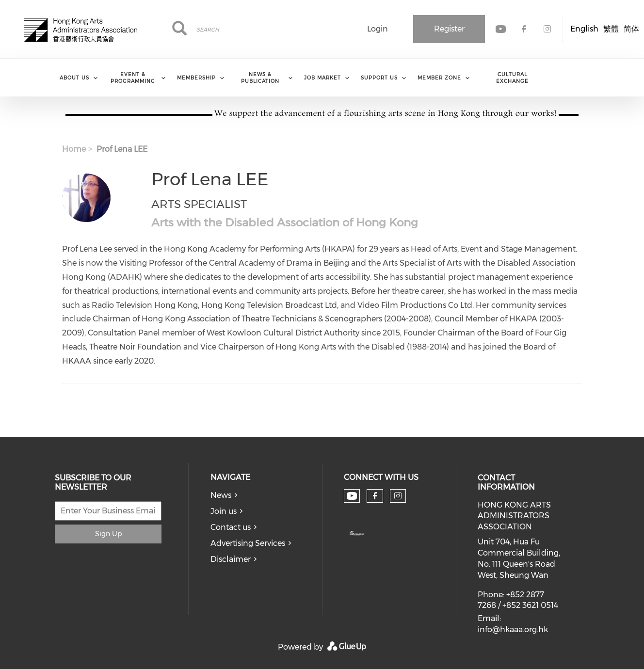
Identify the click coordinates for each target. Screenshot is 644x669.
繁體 (611, 29)
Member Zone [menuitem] (439, 78)
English (584, 29)
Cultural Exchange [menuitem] (512, 78)
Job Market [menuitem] (322, 78)
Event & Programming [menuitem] (133, 78)
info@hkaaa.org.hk (513, 629)
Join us (224, 511)
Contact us (231, 527)
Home (74, 149)
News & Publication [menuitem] (260, 78)
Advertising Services (248, 543)
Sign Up (108, 534)
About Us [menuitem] (74, 78)
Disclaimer (231, 559)
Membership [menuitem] (196, 78)
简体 (631, 29)
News (221, 495)
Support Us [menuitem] (379, 78)
